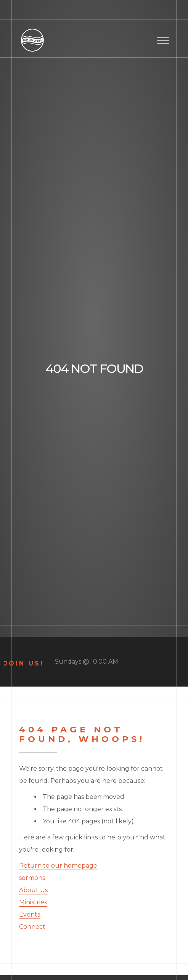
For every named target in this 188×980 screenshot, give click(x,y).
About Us (33, 890)
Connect (32, 927)
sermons (32, 878)
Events (30, 914)
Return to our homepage (58, 866)
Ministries (33, 902)
